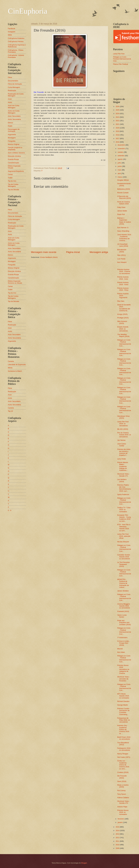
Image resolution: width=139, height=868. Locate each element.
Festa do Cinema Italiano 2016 (124, 203)
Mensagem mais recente (44, 252)
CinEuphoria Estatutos (16, 38)
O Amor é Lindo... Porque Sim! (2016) (124, 643)
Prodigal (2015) (123, 318)
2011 (118, 841)
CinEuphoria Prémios (16, 41)
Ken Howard (122, 262)
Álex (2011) (122, 255)
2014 (118, 830)
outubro (121, 152)
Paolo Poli (121, 214)
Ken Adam (121, 652)
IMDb (10, 35)
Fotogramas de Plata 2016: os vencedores (124, 720)
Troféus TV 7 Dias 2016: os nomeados (124, 510)
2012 (118, 838)
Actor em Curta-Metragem (14, 107)
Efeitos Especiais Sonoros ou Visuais (15, 282)
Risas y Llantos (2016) (123, 786)
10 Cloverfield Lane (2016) (123, 245)
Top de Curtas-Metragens (13, 185)
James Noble (122, 211)
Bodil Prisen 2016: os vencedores (124, 738)
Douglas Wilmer (123, 180)
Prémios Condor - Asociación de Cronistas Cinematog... (124, 711)
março (120, 177)
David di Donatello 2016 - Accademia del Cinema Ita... (124, 308)
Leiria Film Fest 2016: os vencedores (123, 424)
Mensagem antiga (99, 252)
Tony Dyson (122, 794)
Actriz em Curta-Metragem (14, 112)
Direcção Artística (14, 156)
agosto (120, 159)
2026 (118, 106)
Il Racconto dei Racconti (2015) (124, 197)
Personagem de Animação (14, 130)
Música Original (14, 144)
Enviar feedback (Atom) (49, 257)
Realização (12, 91)
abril (119, 173)
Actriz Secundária (14, 119)
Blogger (84, 863)
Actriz (10, 102)
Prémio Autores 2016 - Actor (123, 278)
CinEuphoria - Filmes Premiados (16, 51)
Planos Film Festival (121, 64)
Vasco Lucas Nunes (122, 616)
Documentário (13, 81)
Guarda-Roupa (13, 159)
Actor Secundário (14, 116)
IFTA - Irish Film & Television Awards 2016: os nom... (124, 528)
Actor (10, 99)
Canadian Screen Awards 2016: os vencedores (124, 557)
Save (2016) (122, 781)
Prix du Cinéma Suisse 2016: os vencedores (124, 435)
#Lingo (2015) (122, 314)
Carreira (11, 361)
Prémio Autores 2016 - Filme (123, 289)
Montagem (12, 138)
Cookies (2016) (123, 772)
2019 (118, 131)
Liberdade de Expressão (17, 365)
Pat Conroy (121, 790)
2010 (118, 845)
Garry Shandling (123, 231)
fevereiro (121, 819)
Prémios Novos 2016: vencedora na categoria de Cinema (123, 669)
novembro (122, 149)
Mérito (10, 368)
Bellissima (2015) (124, 189)
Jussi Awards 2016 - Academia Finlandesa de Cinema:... (124, 238)
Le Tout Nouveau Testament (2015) (124, 564)
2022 (118, 121)
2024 (118, 114)
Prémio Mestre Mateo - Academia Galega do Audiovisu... (123, 466)
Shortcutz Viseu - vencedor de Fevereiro (124, 679)
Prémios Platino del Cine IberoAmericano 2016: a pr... (124, 488)
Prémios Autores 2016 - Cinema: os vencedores (124, 271)
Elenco (10, 123)
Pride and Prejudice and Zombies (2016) (124, 623)
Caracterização (14, 163)
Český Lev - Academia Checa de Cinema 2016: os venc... (123, 765)
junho (120, 166)
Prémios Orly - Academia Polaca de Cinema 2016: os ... (123, 730)
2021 (118, 124)
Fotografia (12, 141)
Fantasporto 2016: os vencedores (124, 749)
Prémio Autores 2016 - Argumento (123, 296)
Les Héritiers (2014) (122, 480)
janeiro (120, 822)
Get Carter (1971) (124, 757)
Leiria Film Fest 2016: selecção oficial (124, 536)
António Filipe (122, 807)
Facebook (12, 28)
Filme (10, 77)
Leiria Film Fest (119, 54)
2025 (118, 110)
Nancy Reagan (123, 754)
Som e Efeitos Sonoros (16, 153)
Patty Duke (121, 207)
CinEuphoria (28, 11)
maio (120, 170)
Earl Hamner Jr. (123, 228)
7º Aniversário (122, 638)
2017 (118, 138)
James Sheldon (123, 591)
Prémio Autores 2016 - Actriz (123, 283)
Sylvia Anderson (123, 494)
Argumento (12, 135)
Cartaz (10, 174)
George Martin (123, 705)
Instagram (12, 32)
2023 (118, 117)
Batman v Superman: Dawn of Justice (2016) (124, 221)
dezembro (122, 145)
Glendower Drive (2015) (123, 417)
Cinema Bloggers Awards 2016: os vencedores (124, 606)
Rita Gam (121, 301)
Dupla (10, 126)
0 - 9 (10, 510)
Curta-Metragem (14, 87)
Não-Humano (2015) (122, 322)
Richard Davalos (123, 701)
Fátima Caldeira (123, 798)
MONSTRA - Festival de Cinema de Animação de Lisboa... (123, 583)
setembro (121, 156)
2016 (118, 142)
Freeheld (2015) (123, 611)
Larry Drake (122, 459)
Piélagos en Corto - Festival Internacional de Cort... (124, 343)
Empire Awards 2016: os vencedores (123, 329)
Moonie (120, 649)
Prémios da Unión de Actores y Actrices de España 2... (124, 452)
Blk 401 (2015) (123, 429)
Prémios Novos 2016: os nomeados (123, 812)
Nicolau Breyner (123, 542)
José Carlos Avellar (122, 445)
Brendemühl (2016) (122, 251)
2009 (118, 848)
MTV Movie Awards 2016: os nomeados (123, 696)
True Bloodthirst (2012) (123, 744)
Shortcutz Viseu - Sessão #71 (124, 475)
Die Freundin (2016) (122, 777)
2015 (118, 827)
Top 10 (10, 411)
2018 (118, 135)
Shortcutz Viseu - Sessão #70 (124, 802)
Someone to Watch (15, 371)
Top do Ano (12, 181)
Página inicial (73, 252)
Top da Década (14, 190)
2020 (118, 128)
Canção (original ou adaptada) (15, 148)
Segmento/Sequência (16, 171)
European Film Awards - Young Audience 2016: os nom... (124, 518)
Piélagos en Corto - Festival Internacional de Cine (122, 59)
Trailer (10, 178)
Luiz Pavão (121, 259)
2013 (118, 834)
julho (120, 163)
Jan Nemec (121, 440)
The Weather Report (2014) (123, 335)
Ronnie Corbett (123, 193)
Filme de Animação (15, 84)
